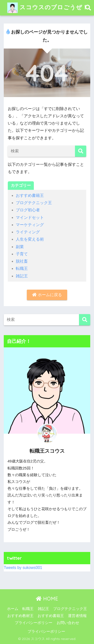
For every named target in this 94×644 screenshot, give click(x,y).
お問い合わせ (68, 623)
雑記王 (22, 276)
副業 (20, 247)
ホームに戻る (47, 295)
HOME (47, 599)
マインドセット (30, 217)
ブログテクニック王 (34, 203)
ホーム (13, 609)
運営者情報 (77, 616)
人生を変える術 (30, 239)
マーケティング (30, 225)
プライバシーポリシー (34, 623)
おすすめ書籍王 (30, 195)
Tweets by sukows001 (23, 568)
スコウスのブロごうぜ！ (48, 8)
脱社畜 (22, 261)
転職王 (22, 268)
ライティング (28, 232)
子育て (22, 254)
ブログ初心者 (28, 210)
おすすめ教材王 (20, 616)
